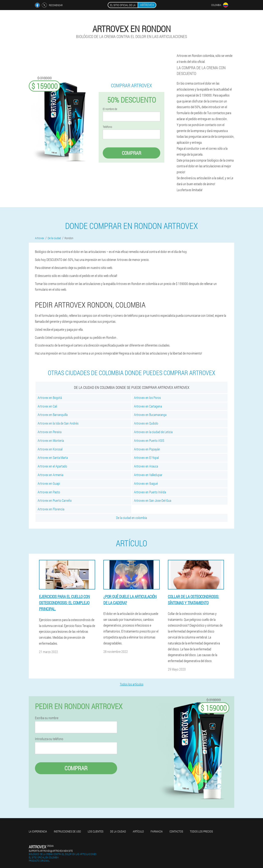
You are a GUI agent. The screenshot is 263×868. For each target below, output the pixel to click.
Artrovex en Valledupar (148, 475)
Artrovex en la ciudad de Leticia (153, 432)
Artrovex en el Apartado (52, 466)
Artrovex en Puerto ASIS (149, 440)
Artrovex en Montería (51, 440)
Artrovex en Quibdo (146, 423)
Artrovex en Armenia (50, 475)
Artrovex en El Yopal (146, 458)
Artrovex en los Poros (147, 398)
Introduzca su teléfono (49, 739)
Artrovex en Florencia (51, 509)
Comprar (131, 153)
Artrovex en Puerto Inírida (150, 492)
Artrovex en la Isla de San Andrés (58, 423)
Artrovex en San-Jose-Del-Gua (153, 500)
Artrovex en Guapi (49, 483)
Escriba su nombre (47, 718)
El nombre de (110, 109)
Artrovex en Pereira (50, 432)
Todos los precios (201, 831)
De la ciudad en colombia (131, 518)
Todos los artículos (132, 684)
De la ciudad (118, 831)
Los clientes (96, 831)
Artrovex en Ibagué (146, 483)
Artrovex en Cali (47, 406)
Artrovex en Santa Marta (53, 458)
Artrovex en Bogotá (50, 398)
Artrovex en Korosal (50, 449)
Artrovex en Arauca (146, 466)
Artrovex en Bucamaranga (150, 415)
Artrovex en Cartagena (148, 406)
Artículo (138, 831)
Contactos (176, 831)
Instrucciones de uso (67, 831)
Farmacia (157, 831)
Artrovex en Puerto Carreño (55, 500)
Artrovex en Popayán (147, 449)
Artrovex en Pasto (49, 492)
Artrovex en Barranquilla (53, 415)
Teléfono (107, 127)
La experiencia (38, 831)
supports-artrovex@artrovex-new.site (51, 851)
